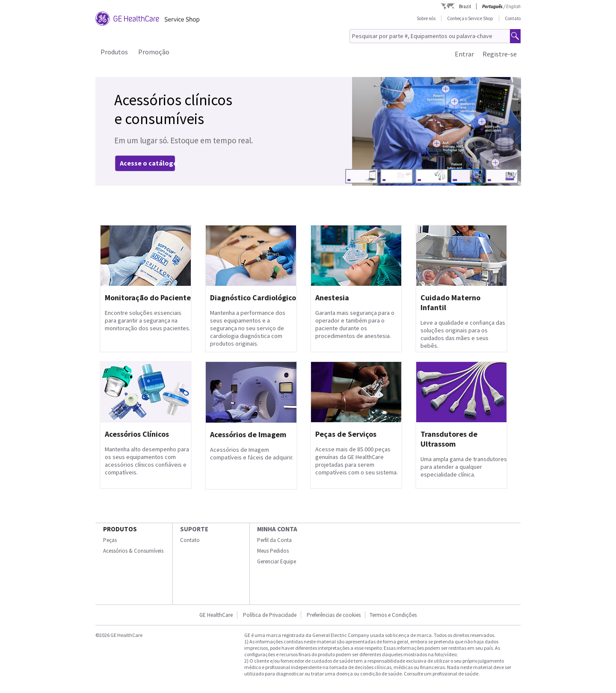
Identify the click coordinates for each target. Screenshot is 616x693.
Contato (513, 18)
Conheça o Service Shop (470, 18)
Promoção (154, 52)
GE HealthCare (216, 615)
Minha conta (277, 529)
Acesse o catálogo (149, 163)
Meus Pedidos (273, 551)
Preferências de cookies (334, 615)
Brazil (465, 6)
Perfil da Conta (274, 540)
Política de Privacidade (270, 615)
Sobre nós (426, 18)
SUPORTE (194, 529)
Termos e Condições (393, 615)
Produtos (114, 52)
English (513, 6)
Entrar (464, 54)
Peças (110, 540)
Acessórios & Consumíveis (133, 551)
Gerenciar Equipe (277, 561)
